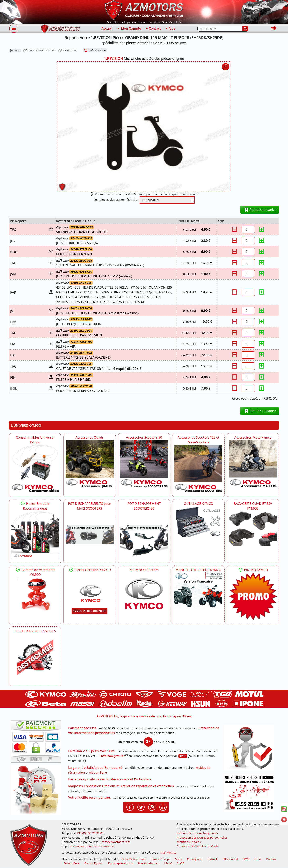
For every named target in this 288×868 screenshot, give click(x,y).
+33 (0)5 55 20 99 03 (90, 833)
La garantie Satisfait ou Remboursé (95, 767)
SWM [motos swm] (246, 859)
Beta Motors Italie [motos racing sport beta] (134, 859)
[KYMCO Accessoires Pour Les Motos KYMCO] (253, 464)
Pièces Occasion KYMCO (90, 570)
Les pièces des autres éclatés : (116, 200)
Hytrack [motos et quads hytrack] (213, 859)
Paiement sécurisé (82, 728)
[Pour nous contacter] (250, 794)
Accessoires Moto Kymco (253, 437)
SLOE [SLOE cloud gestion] (181, 863)
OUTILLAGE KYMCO (198, 504)
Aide (170, 29)
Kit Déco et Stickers (144, 570)
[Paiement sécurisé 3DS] (38, 743)
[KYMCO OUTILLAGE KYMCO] (198, 522)
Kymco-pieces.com (121, 863)
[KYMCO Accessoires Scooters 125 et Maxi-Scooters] (198, 469)
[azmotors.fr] (60, 29)
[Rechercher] (245, 29)
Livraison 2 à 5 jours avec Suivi (91, 751)
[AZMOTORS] (35, 658)
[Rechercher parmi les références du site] (220, 29)
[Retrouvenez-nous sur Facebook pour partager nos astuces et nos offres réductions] (130, 807)
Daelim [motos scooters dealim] (271, 859)
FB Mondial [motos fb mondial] (230, 859)
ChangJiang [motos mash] (195, 859)
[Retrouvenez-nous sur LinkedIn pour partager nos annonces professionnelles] (163, 807)
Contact (153, 29)
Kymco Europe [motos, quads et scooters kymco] (161, 859)
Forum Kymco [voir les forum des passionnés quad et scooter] (94, 863)
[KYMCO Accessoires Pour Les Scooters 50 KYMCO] (144, 464)
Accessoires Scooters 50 (144, 437)
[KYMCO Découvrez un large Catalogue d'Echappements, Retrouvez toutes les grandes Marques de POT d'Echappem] (144, 535)
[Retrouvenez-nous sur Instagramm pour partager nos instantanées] (152, 807)
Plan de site (168, 853)
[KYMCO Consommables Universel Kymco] (35, 469)
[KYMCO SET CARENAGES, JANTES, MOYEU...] (253, 596)
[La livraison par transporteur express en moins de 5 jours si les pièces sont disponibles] (38, 792)
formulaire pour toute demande (92, 846)
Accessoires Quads (90, 437)
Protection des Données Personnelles (202, 837)
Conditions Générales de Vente (198, 846)
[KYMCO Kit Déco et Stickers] (144, 596)
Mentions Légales (189, 842)
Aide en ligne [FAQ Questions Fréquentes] (98, 772)
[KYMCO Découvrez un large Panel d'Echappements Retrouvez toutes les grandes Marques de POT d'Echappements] (90, 535)
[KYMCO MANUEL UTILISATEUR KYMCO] (198, 590)
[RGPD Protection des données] (250, 749)
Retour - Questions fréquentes (197, 833)
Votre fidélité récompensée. (89, 797)
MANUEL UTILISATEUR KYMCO (198, 570)
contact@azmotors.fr (116, 842)
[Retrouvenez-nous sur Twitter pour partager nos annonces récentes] (141, 807)
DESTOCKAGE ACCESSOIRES (35, 631)
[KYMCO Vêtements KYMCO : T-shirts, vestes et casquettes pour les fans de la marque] (35, 595)
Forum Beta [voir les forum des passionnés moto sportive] (72, 863)
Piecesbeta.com (149, 863)
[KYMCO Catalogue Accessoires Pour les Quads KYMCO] (90, 464)
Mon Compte (129, 29)
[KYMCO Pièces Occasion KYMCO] (90, 596)
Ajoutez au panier (260, 210)
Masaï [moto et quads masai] (168, 863)
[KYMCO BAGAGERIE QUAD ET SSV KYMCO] (253, 528)
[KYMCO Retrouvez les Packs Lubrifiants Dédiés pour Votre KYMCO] (35, 535)
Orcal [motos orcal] (258, 859)
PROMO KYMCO (253, 570)
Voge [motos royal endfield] (179, 859)
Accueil (107, 28)
